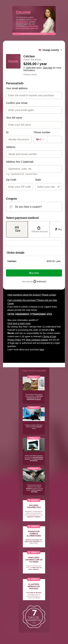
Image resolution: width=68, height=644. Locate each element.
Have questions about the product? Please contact (32, 295)
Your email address (17, 88)
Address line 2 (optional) (20, 162)
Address (11, 147)
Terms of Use (49, 337)
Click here (48, 68)
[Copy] (30, 314)
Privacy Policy (14, 340)
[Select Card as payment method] (17, 229)
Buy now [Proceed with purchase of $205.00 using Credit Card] (34, 273)
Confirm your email (17, 103)
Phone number (42, 132)
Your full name (14, 118)
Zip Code (11, 180)
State (38, 180)
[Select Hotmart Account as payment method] (39, 229)
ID (7, 132)
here (42, 350)
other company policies (37, 340)
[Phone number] (54, 139)
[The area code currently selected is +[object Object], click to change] (40, 139)
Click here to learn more (19, 323)
